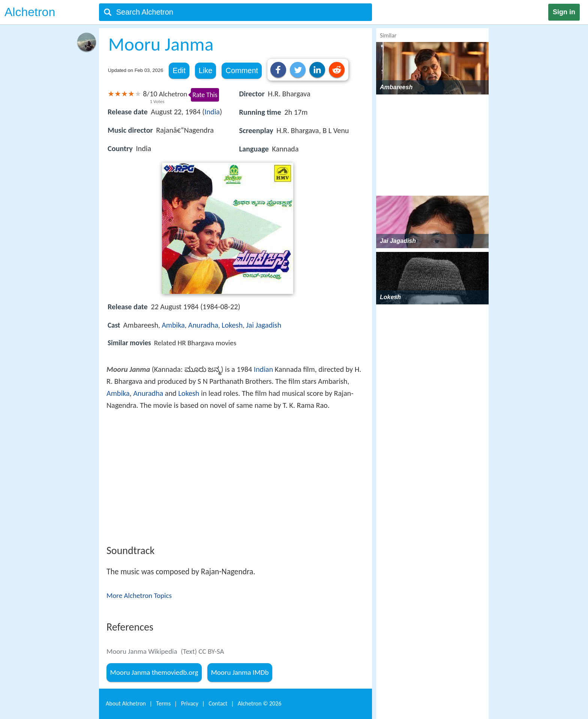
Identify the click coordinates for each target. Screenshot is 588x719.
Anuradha (203, 325)
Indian (263, 369)
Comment (242, 70)
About (126, 703)
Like (206, 70)
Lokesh (232, 325)
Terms (163, 703)
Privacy (190, 703)
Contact (218, 703)
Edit (179, 70)
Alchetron (30, 12)
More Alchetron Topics (139, 595)
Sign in (564, 12)
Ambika (173, 325)
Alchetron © (260, 703)
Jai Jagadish (264, 325)
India (212, 112)
